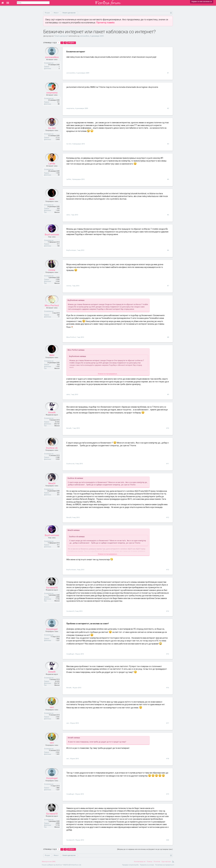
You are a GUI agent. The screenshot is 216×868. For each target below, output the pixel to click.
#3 (168, 144)
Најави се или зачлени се (202, 2)
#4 (168, 179)
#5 (168, 215)
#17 (168, 723)
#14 (168, 611)
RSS (173, 862)
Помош (150, 862)
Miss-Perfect (52, 311)
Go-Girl (52, 133)
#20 (168, 840)
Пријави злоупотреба (130, 865)
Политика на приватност (165, 865)
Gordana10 (52, 593)
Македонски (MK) (49, 862)
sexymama (52, 98)
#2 (168, 108)
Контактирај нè (140, 862)
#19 (168, 794)
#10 (168, 428)
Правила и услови (147, 865)
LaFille (52, 169)
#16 (168, 688)
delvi (52, 204)
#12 (168, 518)
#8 (168, 337)
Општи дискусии (61, 36)
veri (52, 713)
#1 (168, 73)
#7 (168, 286)
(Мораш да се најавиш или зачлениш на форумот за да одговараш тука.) (145, 849)
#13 (168, 570)
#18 (168, 759)
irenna (52, 275)
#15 (168, 654)
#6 (168, 250)
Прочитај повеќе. (106, 22)
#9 (168, 395)
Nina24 (52, 489)
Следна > (71, 43)
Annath (52, 418)
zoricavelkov (84, 36)
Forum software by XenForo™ (62, 865)
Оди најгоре (166, 862)
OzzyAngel (52, 634)
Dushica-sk (52, 453)
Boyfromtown (52, 240)
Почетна (157, 862)
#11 (168, 464)
